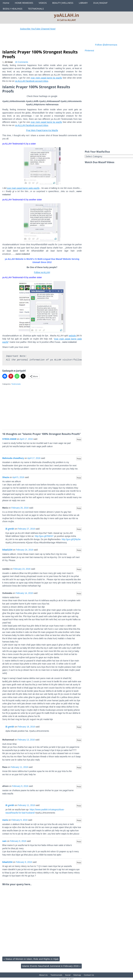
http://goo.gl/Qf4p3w (71, 539)
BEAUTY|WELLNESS (63, 3)
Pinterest (89, 50)
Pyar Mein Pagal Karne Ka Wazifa (42, 130)
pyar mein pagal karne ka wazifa (46, 78)
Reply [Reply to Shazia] (79, 478)
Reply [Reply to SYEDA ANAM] (79, 439)
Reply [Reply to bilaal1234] (79, 550)
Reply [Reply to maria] (79, 820)
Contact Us (89, 975)
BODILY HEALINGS (13, 9)
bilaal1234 (7, 550)
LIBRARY (83, 3)
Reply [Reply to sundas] (79, 569)
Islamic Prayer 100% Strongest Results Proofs (40, 54)
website (73, 336)
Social (68, 975)
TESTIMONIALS (36, 9)
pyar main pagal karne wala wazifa (23, 188)
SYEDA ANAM (9, 439)
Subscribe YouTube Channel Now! (49, 29)
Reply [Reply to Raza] (79, 768)
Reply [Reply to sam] (79, 842)
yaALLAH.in (66, 15)
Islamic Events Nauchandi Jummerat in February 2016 (51, 966)
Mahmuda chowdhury (13, 458)
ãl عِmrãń (10, 529)
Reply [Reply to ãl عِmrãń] (79, 529)
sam (4, 841)
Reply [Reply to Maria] (79, 508)
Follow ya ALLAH (42, 272)
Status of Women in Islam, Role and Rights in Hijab (31, 959)
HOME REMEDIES (24, 3)
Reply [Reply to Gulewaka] (79, 594)
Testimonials (16, 384)
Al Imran (9, 62)
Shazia (6, 477)
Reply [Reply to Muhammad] (79, 740)
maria (5, 820)
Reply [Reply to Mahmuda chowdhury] (79, 459)
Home (6, 3)
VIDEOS (43, 3)
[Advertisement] (58, 42)
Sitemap (77, 975)
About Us (43, 975)
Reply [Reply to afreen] (79, 787)
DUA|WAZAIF (100, 3)
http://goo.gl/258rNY (44, 536)
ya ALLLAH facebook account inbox (32, 81)
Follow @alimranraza (106, 45)
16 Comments (22, 62)
